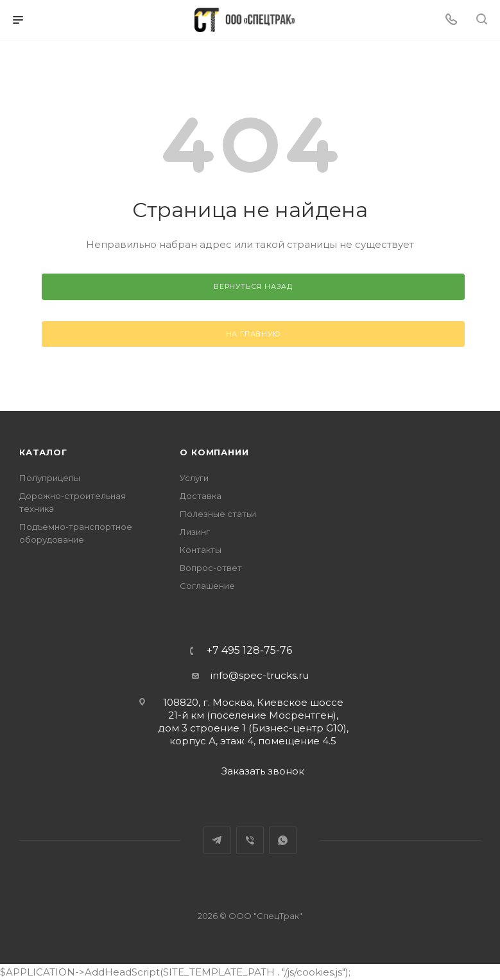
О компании (214, 452)
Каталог (43, 452)
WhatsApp (283, 840)
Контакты (201, 550)
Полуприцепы (50, 478)
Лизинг (195, 532)
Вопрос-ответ (211, 568)
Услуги (194, 478)
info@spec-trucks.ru (260, 675)
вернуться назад (253, 286)
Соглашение (207, 586)
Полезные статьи (218, 514)
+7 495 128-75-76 (249, 651)
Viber (250, 840)
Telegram (217, 840)
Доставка (201, 496)
